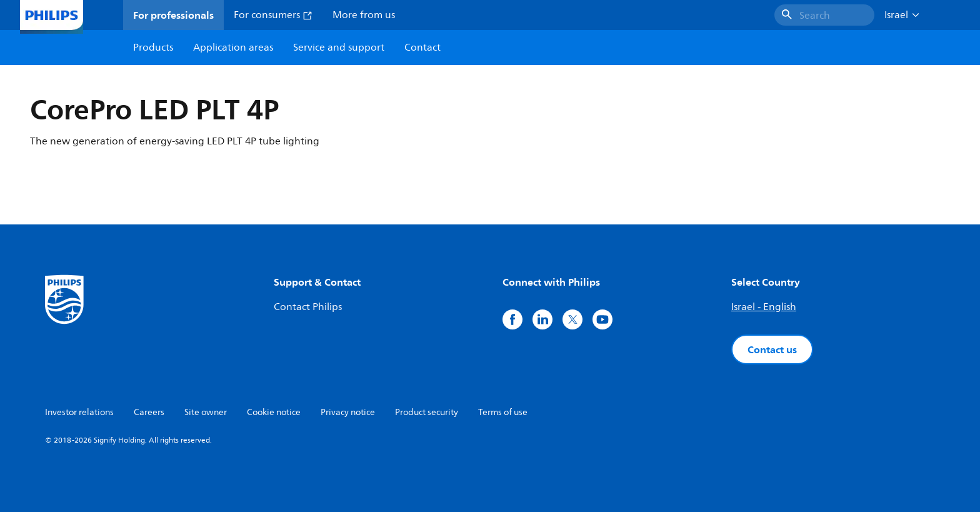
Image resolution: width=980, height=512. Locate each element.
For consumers (273, 15)
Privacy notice (348, 412)
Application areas (233, 48)
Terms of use (503, 412)
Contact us (772, 349)
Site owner (206, 412)
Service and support (339, 48)
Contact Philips (308, 307)
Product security (427, 412)
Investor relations (79, 412)
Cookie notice (274, 412)
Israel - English (764, 307)
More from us (364, 15)
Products (153, 48)
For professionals (173, 15)
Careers (149, 412)
